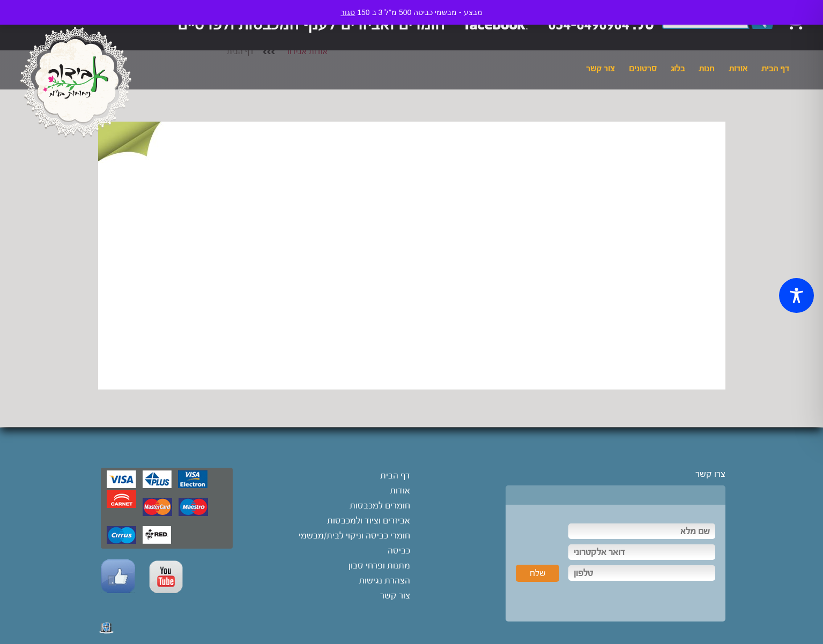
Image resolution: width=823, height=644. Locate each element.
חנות (707, 69)
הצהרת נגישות (384, 581)
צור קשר (600, 69)
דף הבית (775, 69)
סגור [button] (348, 12)
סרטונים (643, 69)
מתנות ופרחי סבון (379, 566)
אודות (738, 69)
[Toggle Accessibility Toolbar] (796, 295)
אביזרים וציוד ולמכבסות (369, 521)
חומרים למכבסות (380, 506)
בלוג (678, 69)
